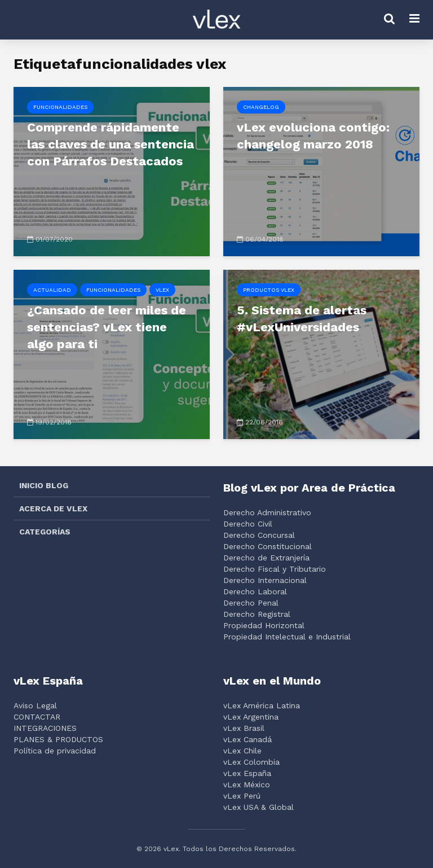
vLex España (247, 773)
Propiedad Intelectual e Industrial (287, 637)
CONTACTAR (37, 717)
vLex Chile (242, 751)
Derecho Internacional (265, 580)
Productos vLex (269, 290)
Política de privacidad (55, 751)
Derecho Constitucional (268, 546)
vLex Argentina (251, 717)
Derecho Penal (251, 603)
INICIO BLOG (44, 485)
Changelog (261, 107)
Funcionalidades (60, 107)
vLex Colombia (251, 762)
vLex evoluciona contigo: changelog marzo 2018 (313, 136)
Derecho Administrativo (267, 512)
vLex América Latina (262, 705)
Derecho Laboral (255, 591)
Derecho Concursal (259, 535)
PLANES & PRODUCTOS (58, 739)
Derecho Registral (257, 614)
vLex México (247, 784)
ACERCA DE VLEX (53, 508)
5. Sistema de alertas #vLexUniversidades (302, 319)
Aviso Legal (35, 705)
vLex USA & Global (259, 807)
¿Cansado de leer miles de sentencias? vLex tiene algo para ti (107, 327)
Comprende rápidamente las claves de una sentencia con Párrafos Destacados (111, 144)
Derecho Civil (248, 524)
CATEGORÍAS (45, 532)
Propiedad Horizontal (264, 625)
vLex (162, 290)
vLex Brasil (244, 728)
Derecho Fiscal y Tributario (275, 569)
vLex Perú (242, 796)
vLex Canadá (248, 739)
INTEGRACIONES (45, 728)
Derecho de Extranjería (266, 558)
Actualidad (52, 290)
